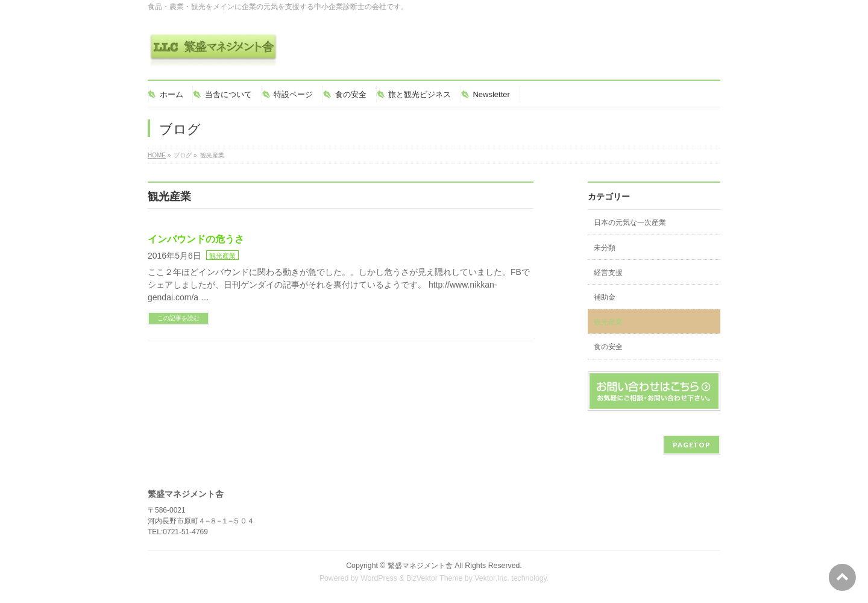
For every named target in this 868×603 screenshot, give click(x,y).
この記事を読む (178, 318)
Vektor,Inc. (492, 578)
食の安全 (608, 347)
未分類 (605, 248)
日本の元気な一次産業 (630, 223)
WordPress (379, 578)
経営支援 (608, 273)
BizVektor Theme (435, 578)
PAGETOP (692, 445)
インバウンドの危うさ (196, 239)
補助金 (605, 297)
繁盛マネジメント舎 (420, 566)
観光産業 (222, 256)
